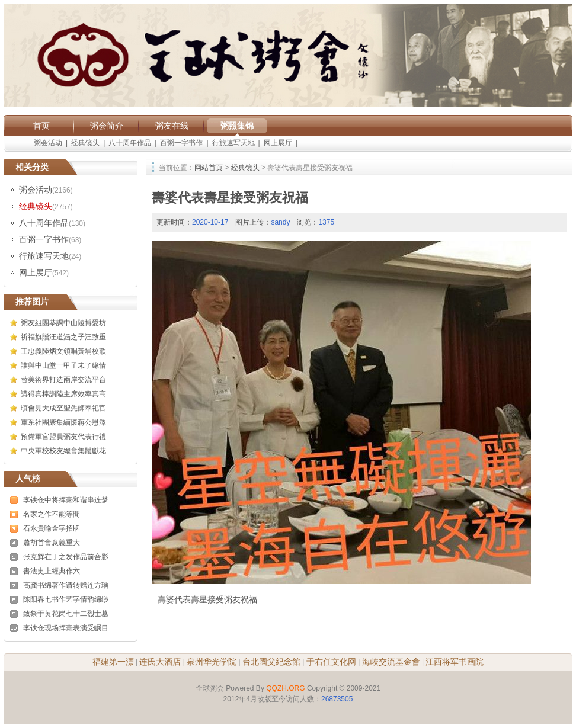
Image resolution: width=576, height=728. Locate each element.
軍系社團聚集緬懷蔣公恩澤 (63, 422)
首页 (41, 126)
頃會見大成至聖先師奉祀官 (63, 408)
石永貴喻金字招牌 (52, 528)
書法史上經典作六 (52, 571)
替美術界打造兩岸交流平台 (63, 380)
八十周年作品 (130, 143)
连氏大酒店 (160, 662)
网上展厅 (278, 143)
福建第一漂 (113, 662)
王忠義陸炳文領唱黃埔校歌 (63, 351)
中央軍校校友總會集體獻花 (63, 451)
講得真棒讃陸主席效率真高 (63, 394)
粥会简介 (107, 126)
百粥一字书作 (181, 143)
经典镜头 (85, 143)
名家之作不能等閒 (52, 514)
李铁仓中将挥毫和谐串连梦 (66, 500)
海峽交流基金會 (391, 662)
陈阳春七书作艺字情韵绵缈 (66, 599)
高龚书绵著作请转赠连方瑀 (66, 585)
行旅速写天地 (233, 143)
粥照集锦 (237, 126)
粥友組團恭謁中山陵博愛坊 (63, 323)
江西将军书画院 (455, 662)
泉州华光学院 (212, 662)
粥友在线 (172, 126)
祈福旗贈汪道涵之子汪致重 (63, 337)
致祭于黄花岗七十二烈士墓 (66, 614)
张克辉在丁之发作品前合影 (66, 557)
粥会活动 (48, 143)
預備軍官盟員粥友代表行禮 (63, 437)
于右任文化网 (331, 662)
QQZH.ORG (285, 688)
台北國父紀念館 (271, 662)
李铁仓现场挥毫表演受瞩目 (66, 628)
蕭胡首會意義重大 (52, 543)
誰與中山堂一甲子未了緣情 (63, 365)
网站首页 (209, 168)
